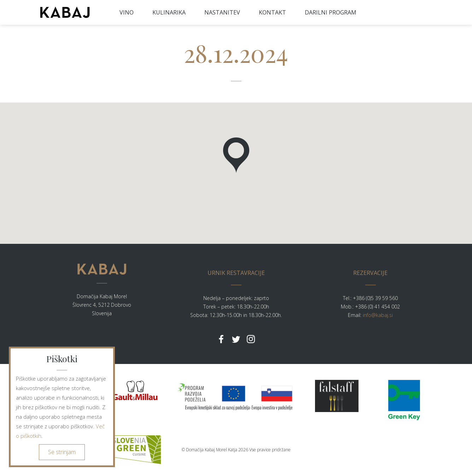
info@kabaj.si (378, 315)
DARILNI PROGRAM (331, 12)
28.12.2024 (236, 53)
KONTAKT (272, 12)
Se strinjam (62, 452)
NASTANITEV (222, 12)
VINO (127, 12)
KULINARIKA (169, 12)
